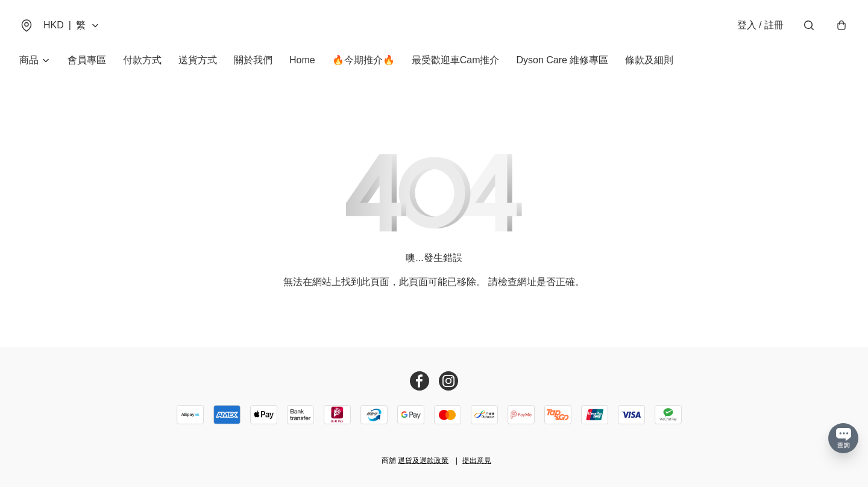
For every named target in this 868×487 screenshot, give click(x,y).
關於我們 (253, 60)
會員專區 (87, 60)
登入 (760, 25)
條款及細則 (649, 60)
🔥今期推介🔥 (363, 60)
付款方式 (142, 60)
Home (302, 60)
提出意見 (477, 460)
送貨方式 (198, 60)
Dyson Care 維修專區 (562, 60)
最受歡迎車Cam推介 (456, 60)
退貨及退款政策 (423, 460)
